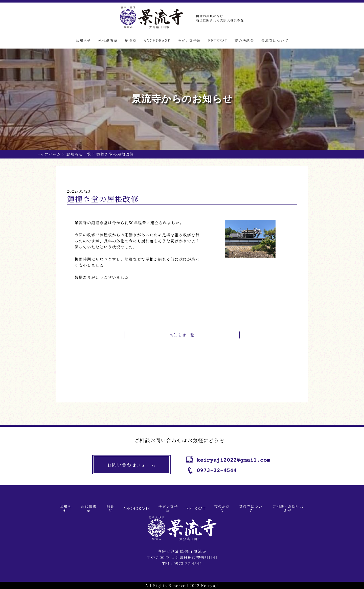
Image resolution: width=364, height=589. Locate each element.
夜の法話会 (244, 40)
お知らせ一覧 (79, 154)
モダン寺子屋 (189, 40)
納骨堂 (131, 40)
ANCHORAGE (157, 40)
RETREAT (218, 40)
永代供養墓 (108, 40)
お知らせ (83, 40)
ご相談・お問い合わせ (288, 508)
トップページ (49, 154)
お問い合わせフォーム (132, 465)
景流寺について (275, 40)
